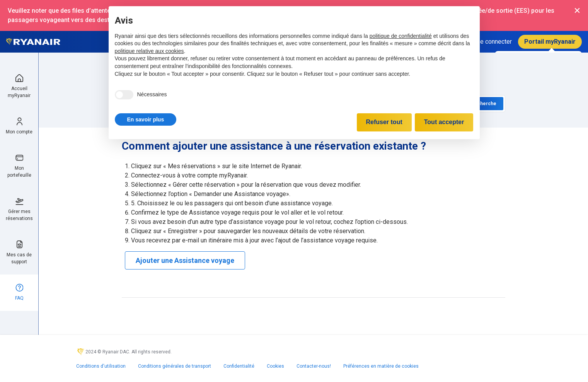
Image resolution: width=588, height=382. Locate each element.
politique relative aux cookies (149, 51)
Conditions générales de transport (175, 366)
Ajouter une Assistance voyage (185, 260)
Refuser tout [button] (384, 122)
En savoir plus (146, 119)
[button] (146, 119)
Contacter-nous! (314, 366)
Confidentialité (239, 366)
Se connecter (494, 42)
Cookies (275, 366)
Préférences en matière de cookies (381, 366)
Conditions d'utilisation (101, 366)
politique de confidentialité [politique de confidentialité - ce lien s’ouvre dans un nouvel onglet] (401, 36)
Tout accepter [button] (444, 122)
